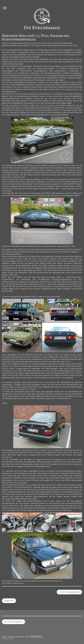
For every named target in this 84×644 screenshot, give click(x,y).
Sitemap (27, 637)
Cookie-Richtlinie (20, 637)
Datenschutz (11, 637)
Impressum (4, 637)
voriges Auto (9, 601)
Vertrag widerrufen (36, 637)
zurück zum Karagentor (13, 622)
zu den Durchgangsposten (69, 592)
